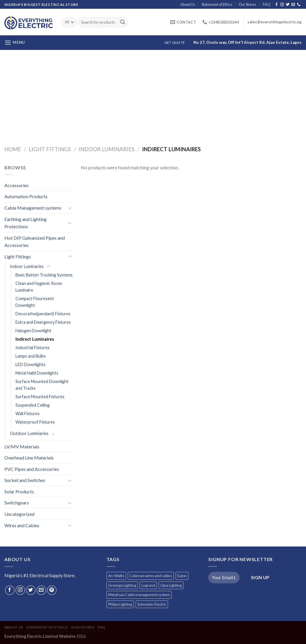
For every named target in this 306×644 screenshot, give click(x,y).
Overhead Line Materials (29, 458)
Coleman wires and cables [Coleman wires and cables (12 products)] (151, 576)
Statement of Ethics (217, 4)
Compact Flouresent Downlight (35, 302)
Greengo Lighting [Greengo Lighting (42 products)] (122, 585)
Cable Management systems (33, 208)
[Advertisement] (153, 94)
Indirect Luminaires (35, 339)
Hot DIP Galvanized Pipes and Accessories (35, 242)
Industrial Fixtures (33, 348)
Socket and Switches (25, 480)
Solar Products (19, 491)
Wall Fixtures (28, 414)
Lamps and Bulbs (31, 356)
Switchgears (17, 503)
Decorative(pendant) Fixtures (43, 314)
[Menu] (15, 42)
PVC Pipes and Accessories (32, 469)
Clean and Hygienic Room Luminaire (39, 287)
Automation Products (26, 196)
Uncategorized (19, 514)
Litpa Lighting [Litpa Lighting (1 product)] (171, 585)
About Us (188, 4)
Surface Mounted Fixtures (40, 397)
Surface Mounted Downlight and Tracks (42, 385)
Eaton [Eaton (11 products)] (182, 576)
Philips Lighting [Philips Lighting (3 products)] (120, 604)
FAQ (267, 4)
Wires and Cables (22, 525)
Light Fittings (50, 149)
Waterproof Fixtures (35, 422)
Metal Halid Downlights (37, 373)
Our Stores (247, 4)
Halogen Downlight (33, 331)
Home (13, 149)
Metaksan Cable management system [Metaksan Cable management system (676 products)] (139, 595)
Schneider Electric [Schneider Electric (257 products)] (152, 604)
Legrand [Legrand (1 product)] (148, 585)
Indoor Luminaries (106, 149)
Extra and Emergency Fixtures (43, 322)
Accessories (16, 185)
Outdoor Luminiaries (29, 433)
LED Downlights (30, 364)
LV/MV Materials (22, 447)
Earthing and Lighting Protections (26, 223)
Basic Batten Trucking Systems (44, 275)
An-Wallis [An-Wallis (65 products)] (116, 576)
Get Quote (175, 42)
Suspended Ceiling (33, 405)
